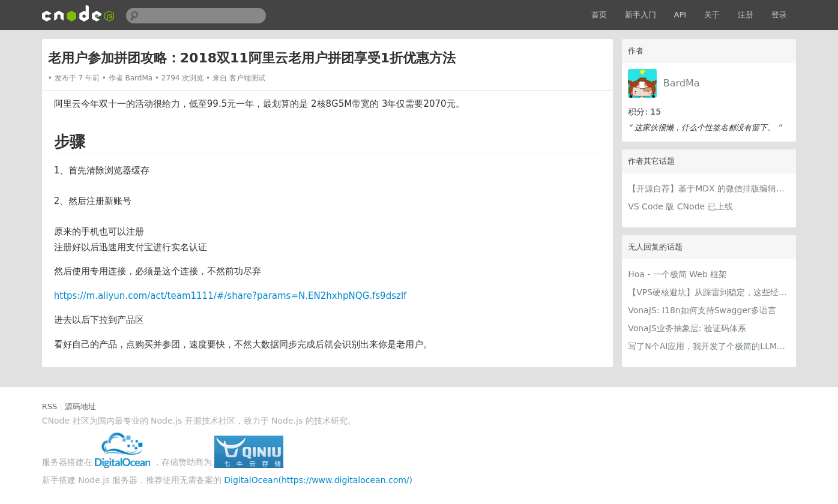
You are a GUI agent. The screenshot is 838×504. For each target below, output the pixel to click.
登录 (779, 15)
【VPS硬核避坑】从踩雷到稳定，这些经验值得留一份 (709, 292)
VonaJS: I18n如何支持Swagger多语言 (702, 310)
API (680, 15)
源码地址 (80, 406)
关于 (712, 15)
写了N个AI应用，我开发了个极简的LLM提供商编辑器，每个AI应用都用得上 (709, 346)
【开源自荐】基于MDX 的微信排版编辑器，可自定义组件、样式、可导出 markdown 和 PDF (709, 188)
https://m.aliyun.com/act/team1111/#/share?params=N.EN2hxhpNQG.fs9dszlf (231, 296)
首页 (599, 15)
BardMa (682, 83)
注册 (746, 15)
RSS (50, 406)
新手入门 (641, 15)
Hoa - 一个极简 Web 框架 (677, 274)
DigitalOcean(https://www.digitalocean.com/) (318, 480)
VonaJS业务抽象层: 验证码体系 (687, 328)
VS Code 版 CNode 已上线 (680, 206)
